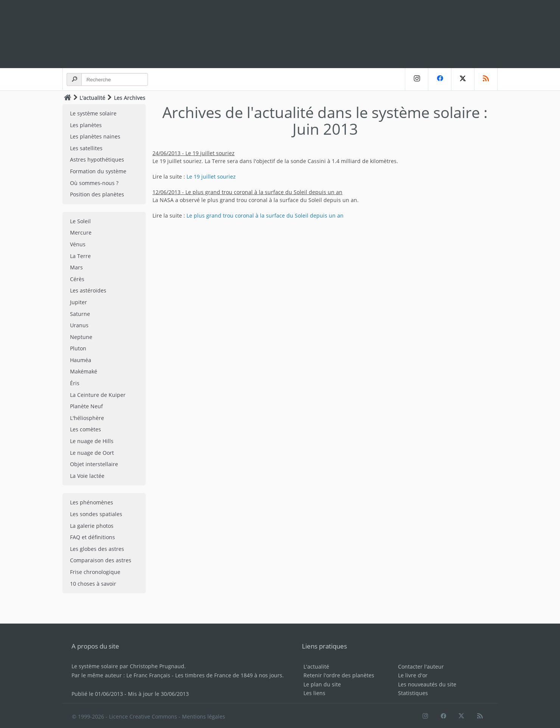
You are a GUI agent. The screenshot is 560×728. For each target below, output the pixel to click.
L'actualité (92, 98)
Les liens (314, 693)
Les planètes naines (95, 136)
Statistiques (413, 693)
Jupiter (79, 302)
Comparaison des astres (101, 560)
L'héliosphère (87, 418)
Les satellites (86, 148)
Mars (76, 267)
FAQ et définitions (93, 537)
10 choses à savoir (93, 584)
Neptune (81, 337)
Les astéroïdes (88, 290)
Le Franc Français (148, 675)
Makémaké (84, 371)
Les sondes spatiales (96, 514)
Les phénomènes (92, 502)
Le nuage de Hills (92, 441)
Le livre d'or (413, 675)
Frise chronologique (95, 572)
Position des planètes (97, 194)
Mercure (81, 233)
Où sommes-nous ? (94, 183)
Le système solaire (93, 113)
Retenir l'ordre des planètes (339, 675)
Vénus (78, 244)
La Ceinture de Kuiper (98, 395)
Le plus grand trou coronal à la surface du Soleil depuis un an (265, 215)
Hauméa (81, 360)
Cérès (77, 279)
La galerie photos (92, 526)
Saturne (80, 314)
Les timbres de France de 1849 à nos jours (229, 675)
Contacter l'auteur (421, 667)
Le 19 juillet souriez (211, 177)
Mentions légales (204, 716)
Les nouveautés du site (427, 684)
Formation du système (98, 171)
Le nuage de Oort (92, 453)
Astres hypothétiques (97, 159)
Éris (75, 383)
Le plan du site (322, 684)
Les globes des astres (97, 549)
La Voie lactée (87, 476)
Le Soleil (80, 221)
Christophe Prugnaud (157, 666)
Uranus (79, 325)
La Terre (80, 256)
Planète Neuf (86, 406)
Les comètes (86, 429)
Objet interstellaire (94, 464)
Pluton (78, 348)
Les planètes (86, 125)
